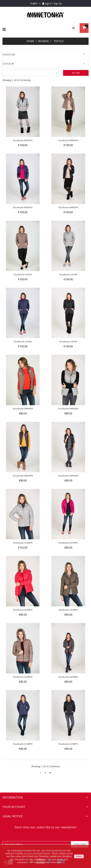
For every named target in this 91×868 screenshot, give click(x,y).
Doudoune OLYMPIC (23, 543)
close (79, 856)
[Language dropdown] (36, 3)
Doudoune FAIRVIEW (23, 409)
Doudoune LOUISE (23, 274)
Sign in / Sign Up (53, 3)
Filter (76, 73)
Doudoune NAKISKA (23, 140)
